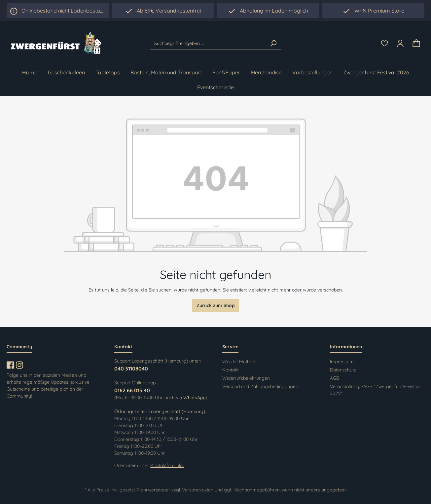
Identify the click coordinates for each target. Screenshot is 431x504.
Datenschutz (343, 370)
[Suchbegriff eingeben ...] (208, 43)
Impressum (342, 362)
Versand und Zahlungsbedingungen (260, 386)
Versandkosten (198, 490)
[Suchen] (273, 43)
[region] (268, 11)
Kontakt (230, 370)
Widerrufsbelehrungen (246, 378)
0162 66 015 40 (132, 390)
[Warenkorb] (416, 43)
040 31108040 (131, 368)
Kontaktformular (167, 465)
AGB (335, 378)
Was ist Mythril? (239, 362)
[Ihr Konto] (400, 43)
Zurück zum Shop (216, 305)
